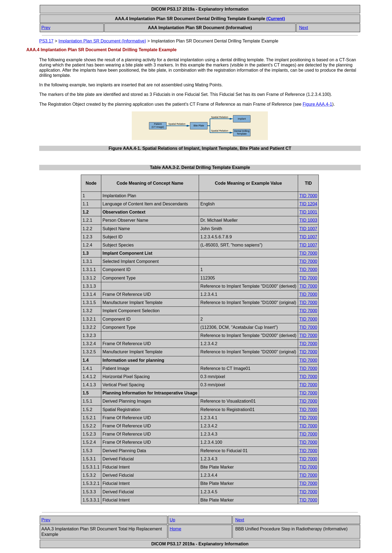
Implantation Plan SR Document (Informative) (102, 41)
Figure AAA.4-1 (318, 104)
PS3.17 (46, 41)
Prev (46, 28)
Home (175, 529)
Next (304, 28)
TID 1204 (308, 204)
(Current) (275, 19)
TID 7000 (308, 196)
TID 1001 (308, 212)
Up (172, 520)
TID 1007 (308, 229)
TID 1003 (308, 220)
